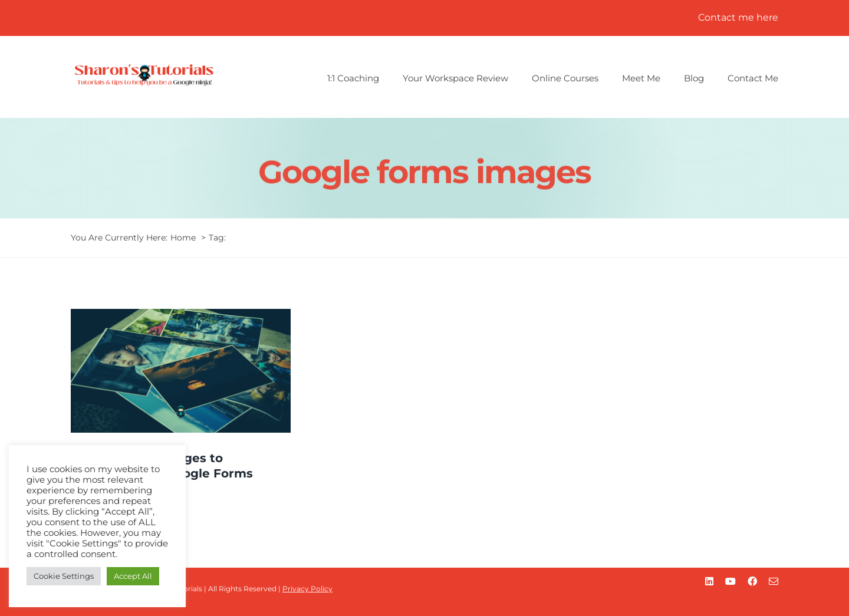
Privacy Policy (307, 589)
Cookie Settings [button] (64, 576)
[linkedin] (709, 581)
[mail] (774, 581)
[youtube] (730, 581)
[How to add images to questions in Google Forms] (181, 371)
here (767, 17)
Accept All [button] (133, 576)
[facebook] (752, 581)
